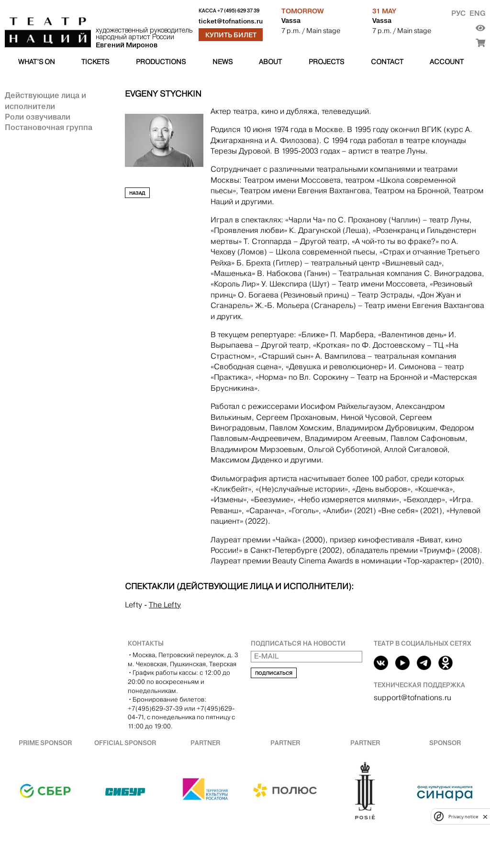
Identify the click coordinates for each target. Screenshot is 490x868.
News (223, 62)
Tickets (95, 62)
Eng (477, 13)
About (270, 62)
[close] (485, 817)
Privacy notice (463, 817)
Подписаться (274, 673)
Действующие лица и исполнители (45, 100)
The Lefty (165, 605)
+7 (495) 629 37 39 (238, 11)
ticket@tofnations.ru (231, 21)
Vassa (291, 21)
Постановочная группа (49, 127)
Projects (326, 62)
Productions (161, 62)
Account (447, 62)
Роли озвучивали (38, 117)
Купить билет (231, 35)
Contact (387, 62)
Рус (458, 13)
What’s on (37, 62)
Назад (137, 193)
